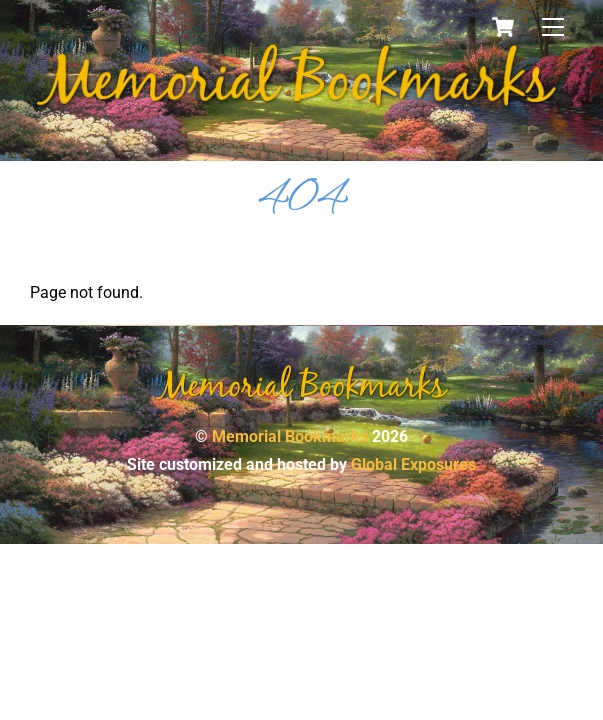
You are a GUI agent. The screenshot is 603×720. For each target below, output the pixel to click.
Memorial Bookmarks (290, 436)
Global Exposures (413, 464)
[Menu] (553, 27)
